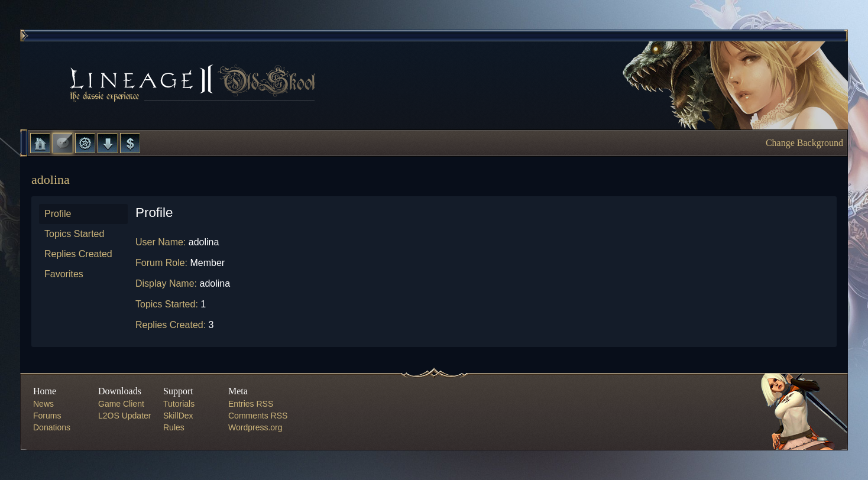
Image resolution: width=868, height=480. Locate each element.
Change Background (804, 143)
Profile (58, 214)
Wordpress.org (255, 427)
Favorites (64, 274)
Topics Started (74, 234)
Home (40, 143)
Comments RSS (258, 416)
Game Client (121, 404)
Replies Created (78, 254)
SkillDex (178, 416)
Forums (63, 143)
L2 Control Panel (85, 143)
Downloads (108, 143)
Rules (174, 427)
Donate (130, 143)
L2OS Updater (125, 416)
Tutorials (179, 404)
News (43, 404)
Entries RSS (251, 404)
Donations (52, 427)
